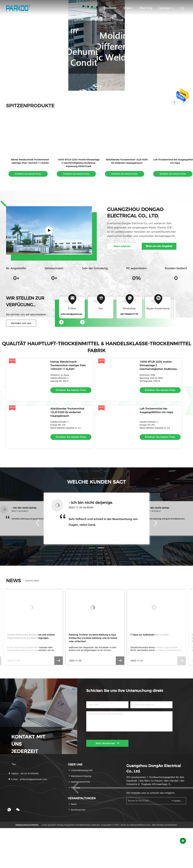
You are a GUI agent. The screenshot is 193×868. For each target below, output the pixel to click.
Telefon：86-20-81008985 (23, 774)
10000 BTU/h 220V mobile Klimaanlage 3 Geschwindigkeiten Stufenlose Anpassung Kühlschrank (78, 163)
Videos (128, 8)
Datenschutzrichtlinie (27, 825)
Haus (93, 8)
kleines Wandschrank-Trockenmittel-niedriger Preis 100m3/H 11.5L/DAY (68, 365)
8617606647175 (129, 314)
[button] (174, 102)
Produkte (110, 8)
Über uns (146, 8)
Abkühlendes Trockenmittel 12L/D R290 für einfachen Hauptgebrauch (67, 412)
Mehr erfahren (122, 246)
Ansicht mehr (31, 581)
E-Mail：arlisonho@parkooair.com (28, 779)
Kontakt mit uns (21, 323)
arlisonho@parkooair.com (74, 314)
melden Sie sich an (177, 801)
